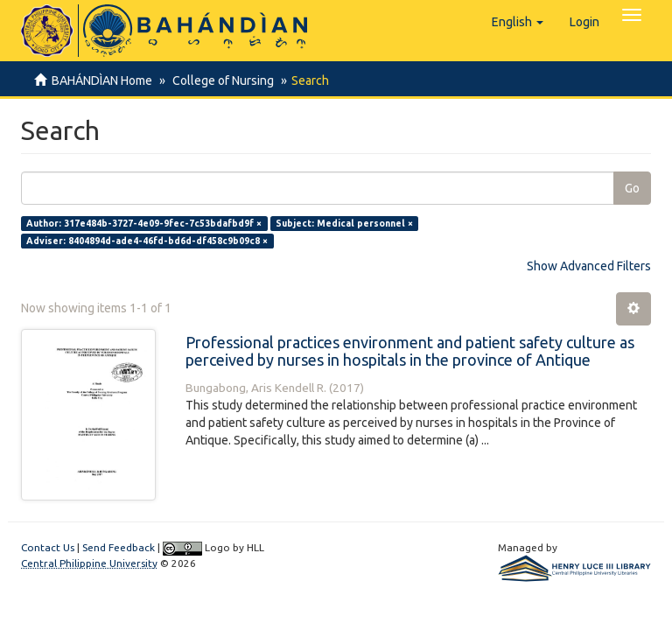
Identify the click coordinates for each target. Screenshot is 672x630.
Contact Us (48, 547)
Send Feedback (119, 547)
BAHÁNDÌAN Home (102, 80)
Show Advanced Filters (589, 266)
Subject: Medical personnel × (344, 223)
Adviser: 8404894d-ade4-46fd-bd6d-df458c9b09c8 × (147, 241)
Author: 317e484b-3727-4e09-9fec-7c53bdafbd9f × (144, 223)
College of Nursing (220, 80)
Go (632, 188)
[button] (518, 22)
